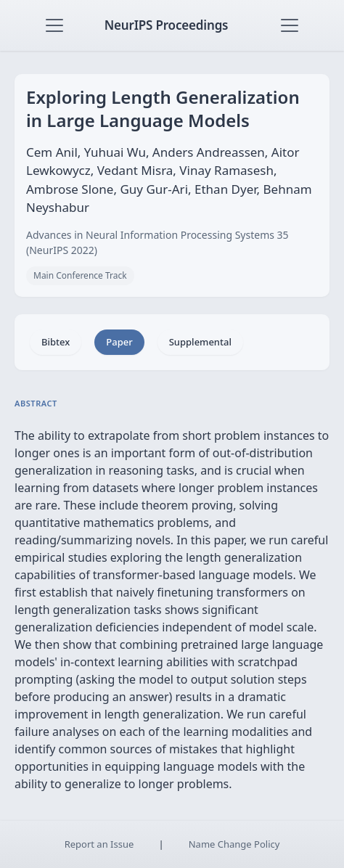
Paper (119, 342)
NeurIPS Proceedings (167, 25)
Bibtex (56, 342)
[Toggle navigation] (54, 25)
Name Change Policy (234, 844)
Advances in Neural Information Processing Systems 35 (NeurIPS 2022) (157, 242)
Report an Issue (99, 844)
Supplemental (200, 342)
